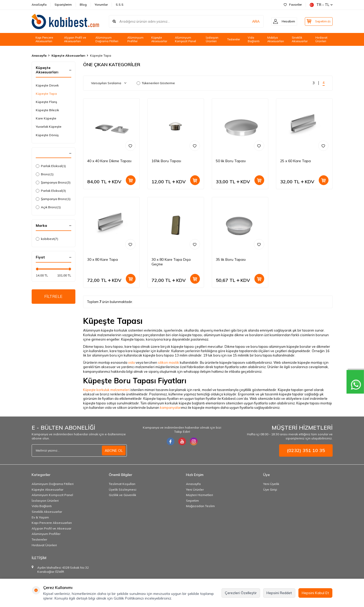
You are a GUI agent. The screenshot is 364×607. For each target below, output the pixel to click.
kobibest (47, 239)
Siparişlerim (63, 5)
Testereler (234, 39)
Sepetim (192, 501)
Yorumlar (101, 5)
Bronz (45, 174)
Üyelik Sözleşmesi (123, 489)
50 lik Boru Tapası (231, 161)
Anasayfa (39, 55)
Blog (83, 5)
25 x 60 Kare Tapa (295, 161)
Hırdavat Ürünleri (321, 40)
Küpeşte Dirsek (47, 85)
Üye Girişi (270, 489)
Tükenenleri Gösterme (156, 83)
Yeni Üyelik (271, 484)
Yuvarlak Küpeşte (49, 127)
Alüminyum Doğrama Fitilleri (107, 40)
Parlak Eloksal (51, 166)
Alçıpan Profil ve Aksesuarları (75, 40)
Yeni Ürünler (195, 489)
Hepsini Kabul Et (315, 593)
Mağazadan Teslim (200, 506)
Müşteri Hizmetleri (199, 495)
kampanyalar (170, 407)
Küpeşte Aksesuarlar (159, 40)
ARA (252, 21)
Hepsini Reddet (279, 593)
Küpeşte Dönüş (47, 135)
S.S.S (120, 5)
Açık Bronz (48, 207)
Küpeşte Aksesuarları (68, 55)
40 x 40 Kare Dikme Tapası (109, 161)
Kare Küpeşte (46, 118)
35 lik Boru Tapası (231, 259)
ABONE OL (114, 450)
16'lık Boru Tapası (166, 161)
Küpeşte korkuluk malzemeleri (106, 390)
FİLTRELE (53, 297)
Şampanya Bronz (53, 183)
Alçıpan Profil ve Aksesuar (51, 528)
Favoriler (293, 5)
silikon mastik (168, 362)
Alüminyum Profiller (135, 40)
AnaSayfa (39, 5)
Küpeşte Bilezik (47, 110)
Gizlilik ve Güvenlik (122, 495)
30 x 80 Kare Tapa (103, 259)
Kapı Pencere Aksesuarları (44, 40)
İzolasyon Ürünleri (212, 40)
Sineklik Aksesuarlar (300, 40)
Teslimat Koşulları (122, 484)
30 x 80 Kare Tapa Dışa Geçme (171, 262)
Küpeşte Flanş (46, 102)
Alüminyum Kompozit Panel (185, 40)
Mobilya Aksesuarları (276, 40)
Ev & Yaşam (40, 517)
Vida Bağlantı (254, 40)
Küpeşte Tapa (46, 94)
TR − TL (321, 5)
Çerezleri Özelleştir (241, 593)
